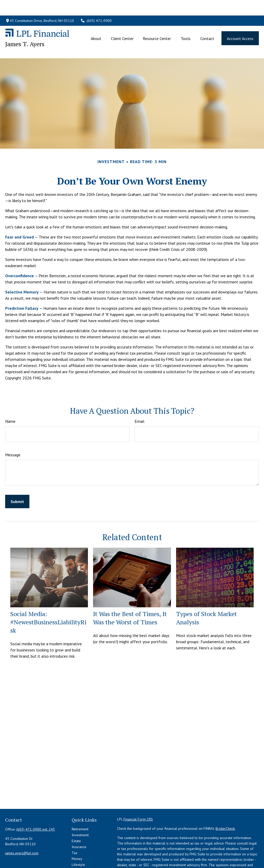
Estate (76, 818)
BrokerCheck (225, 805)
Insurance (79, 824)
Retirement (80, 806)
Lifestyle (78, 841)
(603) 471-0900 (96, 5)
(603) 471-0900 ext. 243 (36, 806)
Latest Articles (82, 847)
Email (139, 398)
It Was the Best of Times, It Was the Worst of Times (130, 595)
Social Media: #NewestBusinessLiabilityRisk (48, 599)
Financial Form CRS (138, 796)
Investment (80, 812)
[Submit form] (17, 478)
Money (77, 835)
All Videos (80, 853)
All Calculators (83, 859)
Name (10, 398)
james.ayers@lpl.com (22, 830)
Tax (75, 830)
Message (13, 432)
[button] (96, 23)
